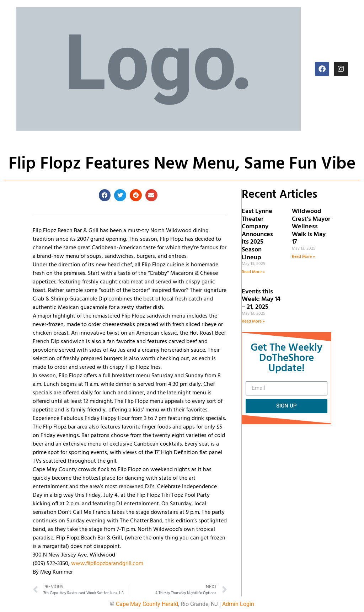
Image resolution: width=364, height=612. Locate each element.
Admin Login (238, 604)
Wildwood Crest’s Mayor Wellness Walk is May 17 (311, 227)
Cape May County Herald (147, 604)
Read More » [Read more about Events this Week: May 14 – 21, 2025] (253, 321)
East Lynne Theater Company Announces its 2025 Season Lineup (257, 235)
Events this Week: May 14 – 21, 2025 (261, 299)
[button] (105, 195)
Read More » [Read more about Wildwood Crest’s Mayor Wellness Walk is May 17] (303, 257)
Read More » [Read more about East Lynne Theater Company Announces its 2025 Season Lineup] (253, 272)
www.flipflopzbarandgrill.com (107, 564)
